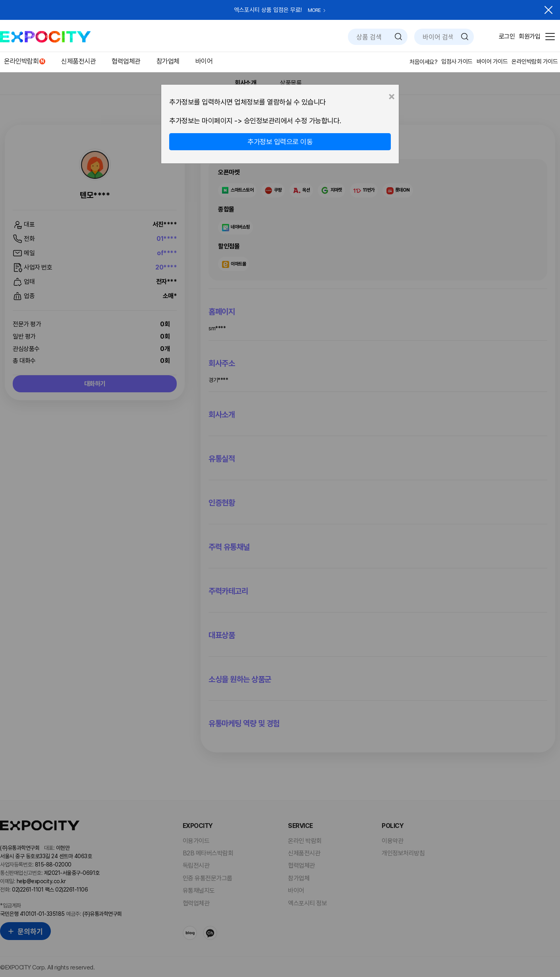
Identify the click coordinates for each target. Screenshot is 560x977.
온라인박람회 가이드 (535, 62)
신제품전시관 (78, 61)
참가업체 (168, 61)
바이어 (204, 61)
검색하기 (398, 37)
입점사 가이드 (457, 62)
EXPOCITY (45, 37)
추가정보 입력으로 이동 (280, 142)
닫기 (548, 10)
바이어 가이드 (492, 62)
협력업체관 (126, 61)
